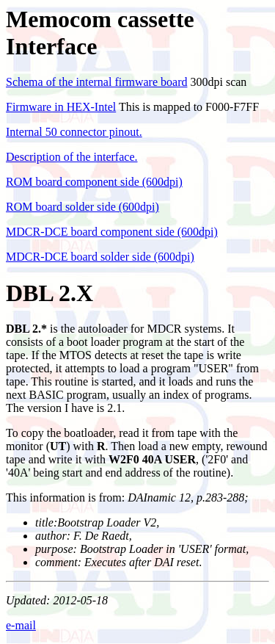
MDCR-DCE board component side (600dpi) (112, 232)
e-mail (21, 625)
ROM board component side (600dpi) (94, 182)
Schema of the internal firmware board (96, 82)
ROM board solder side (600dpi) (82, 207)
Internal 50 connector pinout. (74, 132)
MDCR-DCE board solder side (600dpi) (100, 257)
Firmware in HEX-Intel (61, 107)
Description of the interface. (71, 157)
